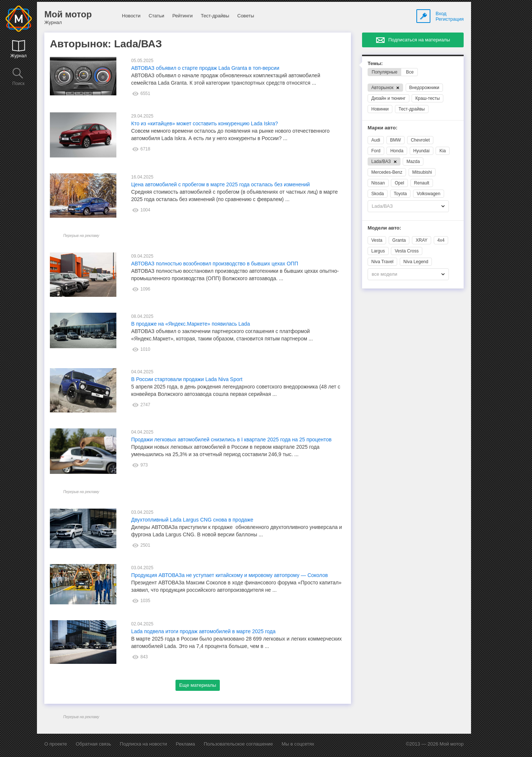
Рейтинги (182, 16)
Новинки (380, 109)
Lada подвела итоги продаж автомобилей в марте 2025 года (203, 631)
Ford (376, 151)
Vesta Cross (407, 251)
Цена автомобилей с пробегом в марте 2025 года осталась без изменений (221, 184)
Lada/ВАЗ (384, 162)
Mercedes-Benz (387, 172)
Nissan (378, 183)
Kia (442, 151)
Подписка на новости (143, 744)
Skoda (378, 194)
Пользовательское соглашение (238, 744)
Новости (131, 16)
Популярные (385, 72)
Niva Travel (382, 262)
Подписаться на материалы (419, 40)
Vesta (377, 240)
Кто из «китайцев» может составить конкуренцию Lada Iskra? (204, 123)
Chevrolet (420, 140)
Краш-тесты (427, 98)
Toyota (400, 194)
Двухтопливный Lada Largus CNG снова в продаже (192, 520)
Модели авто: (384, 228)
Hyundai (422, 151)
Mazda (413, 162)
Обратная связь (93, 744)
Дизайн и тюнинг (388, 98)
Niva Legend (416, 262)
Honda (397, 151)
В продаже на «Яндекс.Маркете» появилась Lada (190, 324)
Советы (245, 16)
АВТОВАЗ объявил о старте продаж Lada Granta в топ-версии (205, 68)
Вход (441, 13)
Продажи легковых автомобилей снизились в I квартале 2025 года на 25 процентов (231, 439)
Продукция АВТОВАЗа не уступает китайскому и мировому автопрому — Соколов (229, 575)
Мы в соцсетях (298, 744)
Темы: (375, 63)
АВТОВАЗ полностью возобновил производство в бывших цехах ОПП (215, 264)
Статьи (156, 16)
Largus (378, 251)
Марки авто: (383, 128)
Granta (399, 240)
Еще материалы (198, 685)
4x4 (441, 240)
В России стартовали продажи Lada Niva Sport (187, 379)
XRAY (422, 240)
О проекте (56, 744)
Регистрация (450, 19)
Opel (399, 183)
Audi (376, 140)
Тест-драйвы (215, 16)
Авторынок (385, 88)
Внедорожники (424, 88)
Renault (422, 183)
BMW (395, 140)
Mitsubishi (422, 172)
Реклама (185, 744)
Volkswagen (429, 194)
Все (410, 72)
